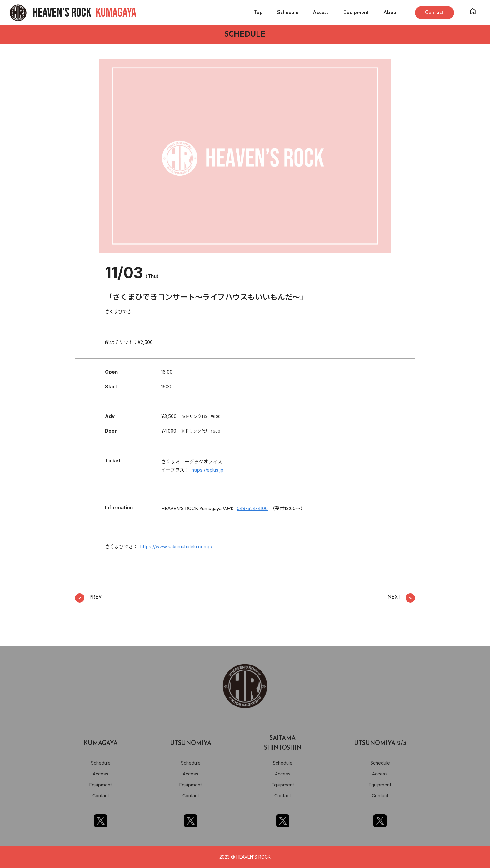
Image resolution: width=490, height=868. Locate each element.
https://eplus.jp (207, 470)
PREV (88, 598)
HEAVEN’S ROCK (84, 13)
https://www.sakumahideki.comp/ (176, 547)
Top (258, 13)
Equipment (356, 13)
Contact (101, 796)
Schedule (288, 13)
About (391, 13)
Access (321, 13)
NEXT (401, 598)
